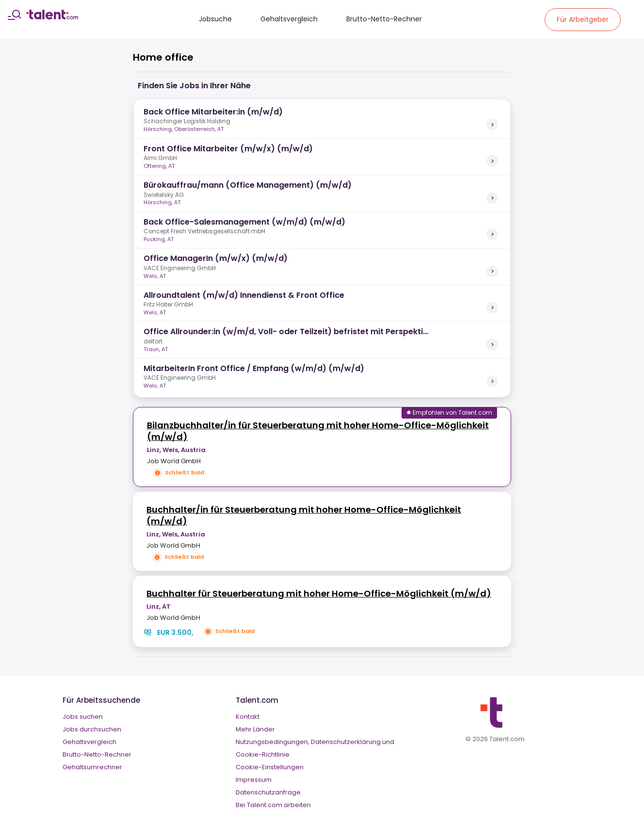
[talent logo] (52, 17)
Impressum (254, 780)
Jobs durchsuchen (92, 729)
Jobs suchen (83, 717)
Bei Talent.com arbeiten (273, 805)
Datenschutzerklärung (346, 742)
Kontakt (248, 717)
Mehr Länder (255, 729)
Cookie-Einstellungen (270, 767)
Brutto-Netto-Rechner (384, 19)
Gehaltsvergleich (289, 19)
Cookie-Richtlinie (263, 754)
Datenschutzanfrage (268, 792)
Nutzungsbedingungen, (273, 742)
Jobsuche (215, 19)
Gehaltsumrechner (92, 767)
